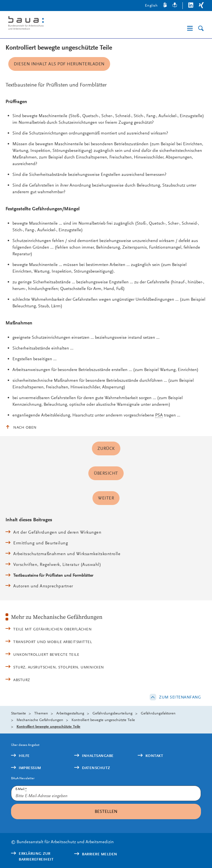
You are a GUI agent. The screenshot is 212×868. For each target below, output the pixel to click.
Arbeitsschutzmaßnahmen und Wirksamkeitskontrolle (67, 554)
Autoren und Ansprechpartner (43, 586)
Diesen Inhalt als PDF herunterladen (59, 64)
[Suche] (201, 29)
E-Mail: (21, 789)
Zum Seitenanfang (180, 697)
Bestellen (106, 811)
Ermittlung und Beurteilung (41, 543)
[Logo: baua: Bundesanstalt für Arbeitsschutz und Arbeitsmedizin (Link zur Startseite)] (51, 24)
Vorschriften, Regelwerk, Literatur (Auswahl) (57, 564)
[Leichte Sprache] (175, 6)
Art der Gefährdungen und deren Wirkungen (57, 532)
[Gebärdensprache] (165, 6)
